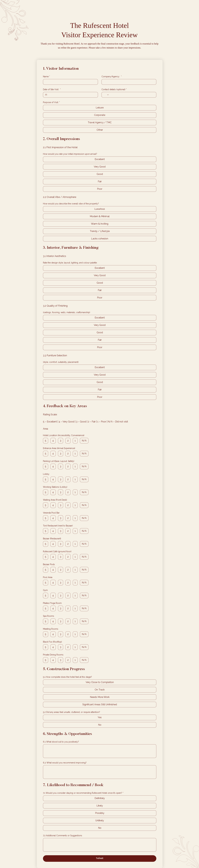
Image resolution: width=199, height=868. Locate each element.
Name (46, 77)
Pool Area (48, 577)
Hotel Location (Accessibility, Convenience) (64, 435)
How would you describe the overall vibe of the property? (71, 204)
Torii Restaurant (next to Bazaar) (58, 526)
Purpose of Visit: (51, 102)
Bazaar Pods (49, 564)
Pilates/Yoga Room (52, 603)
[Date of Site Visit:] (46, 95)
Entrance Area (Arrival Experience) (59, 448)
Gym (45, 590)
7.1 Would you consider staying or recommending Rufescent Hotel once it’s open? (83, 793)
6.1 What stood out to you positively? (61, 742)
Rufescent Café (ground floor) (57, 551)
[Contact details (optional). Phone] (132, 95)
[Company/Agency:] (128, 82)
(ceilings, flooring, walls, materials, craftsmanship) (67, 312)
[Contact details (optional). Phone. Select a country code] (106, 95)
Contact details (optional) (114, 90)
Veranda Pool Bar (51, 513)
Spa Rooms (49, 616)
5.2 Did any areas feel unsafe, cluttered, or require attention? (71, 712)
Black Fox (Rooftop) (52, 642)
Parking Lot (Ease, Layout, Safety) (59, 461)
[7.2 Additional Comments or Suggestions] (100, 845)
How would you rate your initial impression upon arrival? (70, 154)
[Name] (70, 82)
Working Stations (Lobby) (55, 487)
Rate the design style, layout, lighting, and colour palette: (70, 263)
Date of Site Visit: (52, 90)
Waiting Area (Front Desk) (55, 500)
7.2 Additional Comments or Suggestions (63, 836)
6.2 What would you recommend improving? (65, 763)
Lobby (46, 474)
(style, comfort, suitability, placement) (61, 362)
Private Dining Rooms (53, 655)
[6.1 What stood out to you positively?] (100, 751)
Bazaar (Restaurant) (52, 539)
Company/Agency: (112, 77)
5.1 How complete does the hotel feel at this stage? (67, 677)
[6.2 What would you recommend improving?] (100, 772)
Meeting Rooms (51, 629)
